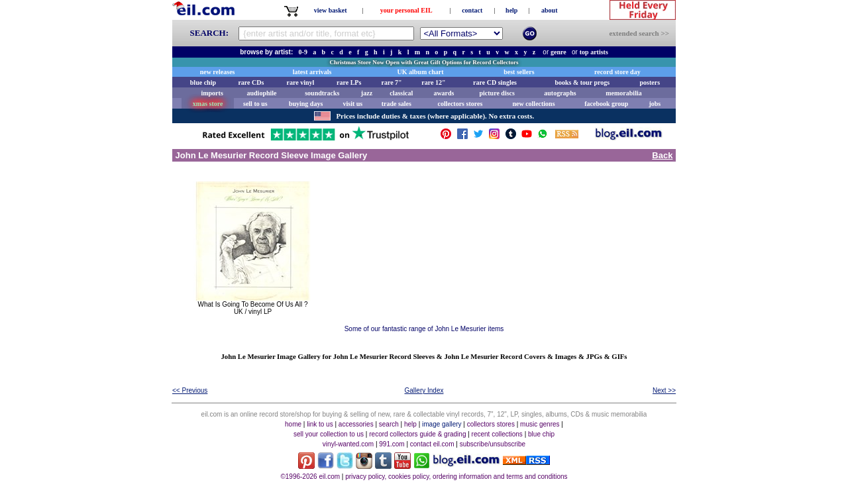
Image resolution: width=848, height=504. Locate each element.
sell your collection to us (329, 434)
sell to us (255, 104)
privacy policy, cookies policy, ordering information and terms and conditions (456, 477)
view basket (331, 10)
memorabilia (623, 93)
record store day (617, 72)
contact (472, 10)
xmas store (208, 104)
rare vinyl (301, 82)
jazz (367, 93)
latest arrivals (312, 72)
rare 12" (433, 82)
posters (650, 82)
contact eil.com (432, 444)
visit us (353, 104)
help (511, 10)
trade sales (397, 104)
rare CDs (251, 82)
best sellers (519, 72)
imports (212, 93)
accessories (356, 424)
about (549, 10)
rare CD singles (495, 82)
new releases (218, 72)
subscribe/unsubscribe (493, 444)
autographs (560, 93)
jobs (655, 104)
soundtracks (322, 93)
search (389, 424)
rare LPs (349, 82)
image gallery (442, 424)
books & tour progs (582, 82)
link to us (320, 424)
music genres (540, 424)
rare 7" (391, 82)
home (293, 424)
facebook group (606, 104)
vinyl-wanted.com (348, 444)
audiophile (262, 93)
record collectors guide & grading (417, 434)
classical (401, 93)
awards (444, 93)
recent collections (497, 434)
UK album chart (421, 72)
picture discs (497, 93)
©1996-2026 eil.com (310, 477)
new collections (533, 104)
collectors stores (460, 104)
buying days (306, 104)
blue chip (203, 82)
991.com (392, 444)
